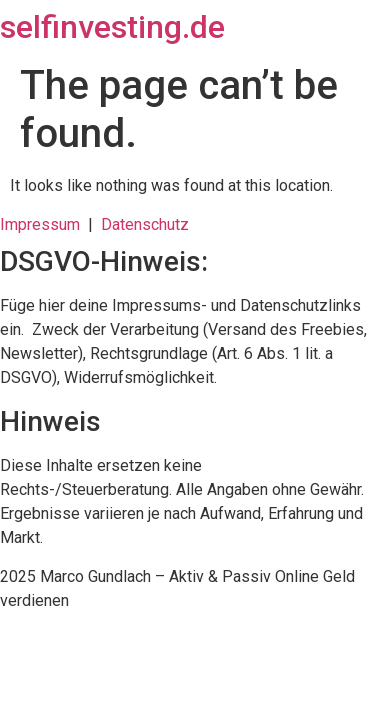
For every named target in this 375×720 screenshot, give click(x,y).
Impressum (44, 224)
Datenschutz (145, 224)
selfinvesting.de (112, 27)
